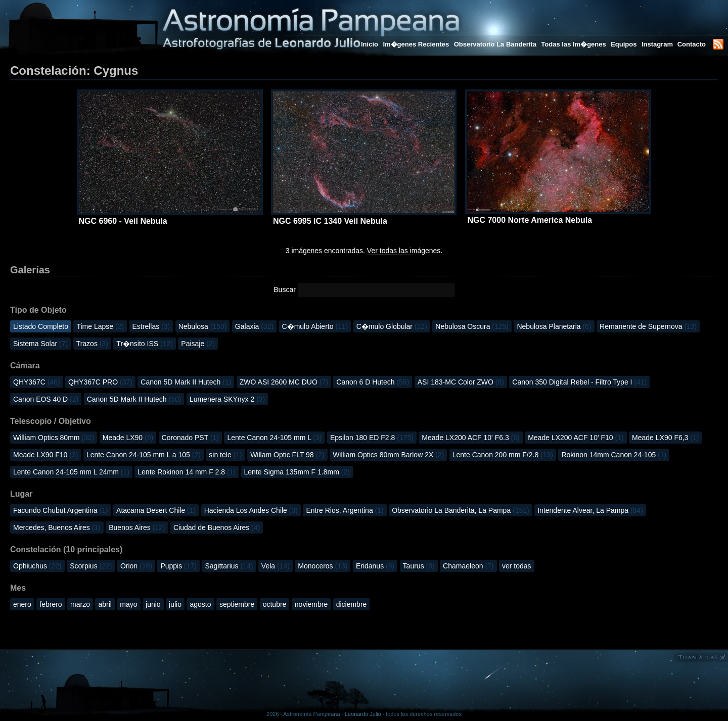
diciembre (352, 604)
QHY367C (37, 382)
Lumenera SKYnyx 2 (227, 399)
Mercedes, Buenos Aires (57, 527)
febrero (51, 604)
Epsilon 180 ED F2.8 (372, 438)
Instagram (658, 44)
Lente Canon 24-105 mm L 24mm (71, 472)
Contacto (692, 44)
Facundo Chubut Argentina (61, 510)
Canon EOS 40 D (46, 399)
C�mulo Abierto (315, 326)
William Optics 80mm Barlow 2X (388, 455)
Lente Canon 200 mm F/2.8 (503, 455)
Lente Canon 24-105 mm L (274, 438)
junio (153, 604)
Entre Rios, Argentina (345, 510)
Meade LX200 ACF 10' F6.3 (470, 438)
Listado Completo (41, 326)
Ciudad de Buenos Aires (217, 527)
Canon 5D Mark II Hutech (186, 382)
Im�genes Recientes (416, 44)
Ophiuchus (37, 566)
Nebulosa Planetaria (554, 326)
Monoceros (323, 566)
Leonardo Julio (363, 714)
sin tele (225, 455)
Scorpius (91, 566)
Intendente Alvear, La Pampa (590, 510)
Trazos (92, 344)
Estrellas (151, 326)
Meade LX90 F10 (45, 455)
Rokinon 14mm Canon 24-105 (614, 455)
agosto (200, 604)
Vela (276, 566)
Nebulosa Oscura (472, 326)
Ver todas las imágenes (404, 251)
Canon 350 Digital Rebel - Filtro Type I (579, 382)
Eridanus (375, 566)
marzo (80, 604)
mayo (128, 604)
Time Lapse (100, 326)
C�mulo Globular (392, 326)
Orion (136, 566)
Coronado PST (190, 438)
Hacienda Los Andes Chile (251, 510)
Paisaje (198, 344)
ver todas (517, 566)
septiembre (237, 604)
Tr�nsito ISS (145, 344)
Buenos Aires (137, 527)
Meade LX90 (128, 438)
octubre (275, 604)
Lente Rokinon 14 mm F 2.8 (187, 472)
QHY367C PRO (100, 382)
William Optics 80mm (54, 438)
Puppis (178, 566)
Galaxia (254, 326)
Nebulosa (203, 326)
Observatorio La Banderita (495, 44)
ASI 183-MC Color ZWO (461, 382)
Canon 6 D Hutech (373, 382)
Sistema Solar (40, 344)
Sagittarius (229, 566)
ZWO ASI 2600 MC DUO (284, 382)
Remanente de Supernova (648, 326)
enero (22, 604)
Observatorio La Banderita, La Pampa (461, 510)
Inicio (370, 44)
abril (105, 604)
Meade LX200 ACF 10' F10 (576, 438)
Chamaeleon (468, 566)
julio (175, 604)
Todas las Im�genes (573, 44)
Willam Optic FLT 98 (287, 455)
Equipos (624, 44)
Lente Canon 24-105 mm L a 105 (144, 455)
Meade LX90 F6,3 (665, 438)
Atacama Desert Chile (156, 510)
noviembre (311, 604)
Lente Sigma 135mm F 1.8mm (297, 472)
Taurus (419, 566)
